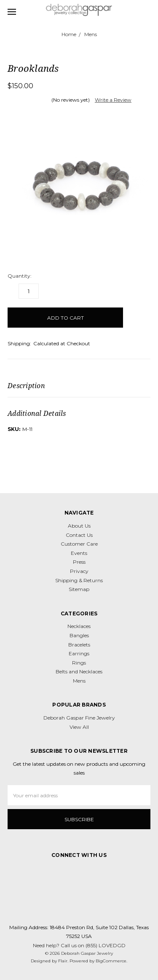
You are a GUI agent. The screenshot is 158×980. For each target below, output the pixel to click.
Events (79, 553)
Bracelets (79, 645)
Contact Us (79, 535)
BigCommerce (111, 961)
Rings (79, 663)
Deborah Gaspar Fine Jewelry (79, 718)
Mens (79, 681)
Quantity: (20, 276)
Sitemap (79, 589)
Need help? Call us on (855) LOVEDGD (79, 945)
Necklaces (79, 626)
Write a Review (113, 100)
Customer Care (79, 544)
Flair (63, 961)
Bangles (79, 635)
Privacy (79, 571)
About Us (79, 526)
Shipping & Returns (79, 580)
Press (79, 562)
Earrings (79, 653)
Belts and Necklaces (79, 671)
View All (79, 727)
